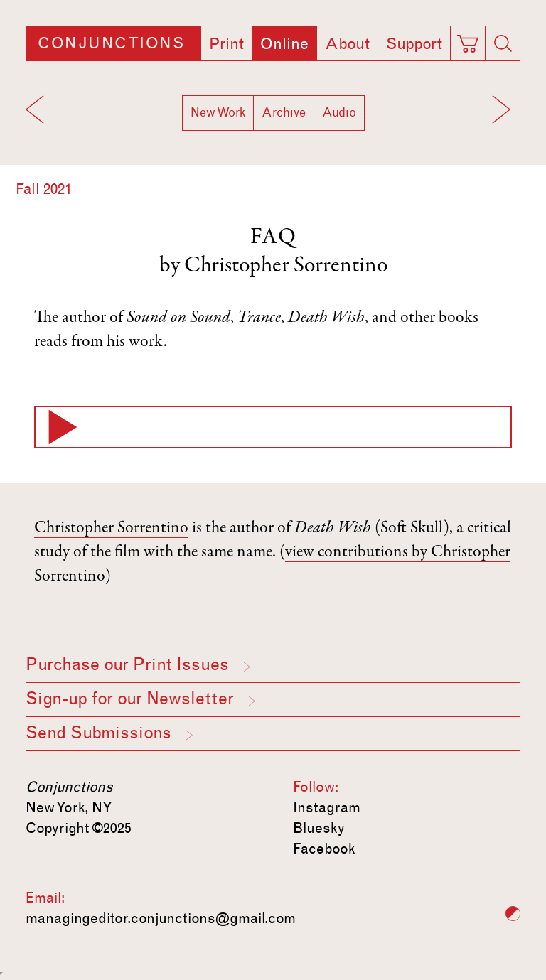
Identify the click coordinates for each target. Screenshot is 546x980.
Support (414, 44)
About (347, 44)
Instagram (327, 807)
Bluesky (319, 828)
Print (226, 44)
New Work (218, 113)
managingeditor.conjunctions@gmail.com (161, 918)
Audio (339, 113)
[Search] (503, 43)
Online (284, 44)
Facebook (324, 849)
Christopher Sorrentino (286, 266)
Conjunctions (111, 43)
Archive (284, 113)
